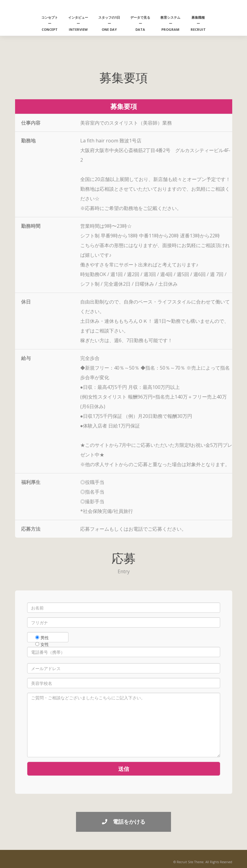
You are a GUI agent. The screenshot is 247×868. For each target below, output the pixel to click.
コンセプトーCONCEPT (50, 23)
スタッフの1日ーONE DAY (109, 23)
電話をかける (124, 822)
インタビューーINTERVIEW (78, 23)
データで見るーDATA (140, 23)
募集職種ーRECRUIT (198, 23)
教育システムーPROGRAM (170, 23)
